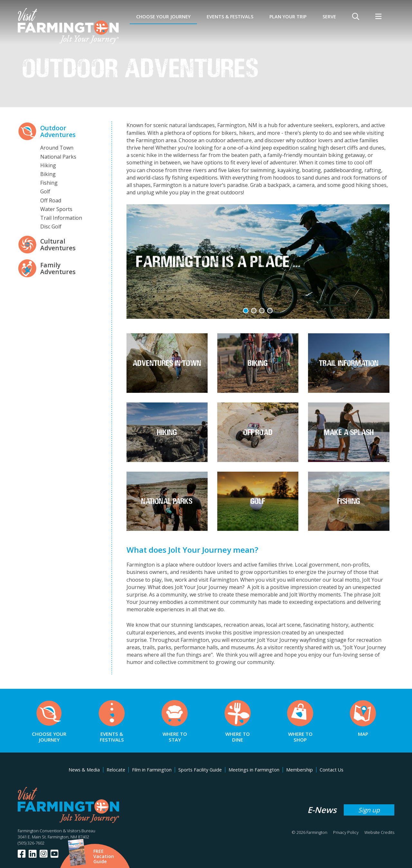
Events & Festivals (230, 17)
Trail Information (61, 218)
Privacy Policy (346, 832)
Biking (48, 174)
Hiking (48, 165)
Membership (300, 770)
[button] (246, 311)
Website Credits (379, 832)
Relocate (116, 770)
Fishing (49, 183)
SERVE (329, 17)
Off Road (51, 200)
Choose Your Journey (163, 17)
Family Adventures (58, 268)
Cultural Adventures (58, 245)
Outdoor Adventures (58, 131)
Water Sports (56, 209)
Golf (45, 191)
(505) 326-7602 (31, 843)
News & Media (84, 770)
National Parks (58, 157)
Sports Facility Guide (200, 770)
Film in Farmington (152, 770)
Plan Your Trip (288, 17)
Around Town (57, 148)
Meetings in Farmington (254, 770)
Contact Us (332, 770)
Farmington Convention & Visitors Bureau (56, 831)
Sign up (369, 810)
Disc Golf (51, 226)
